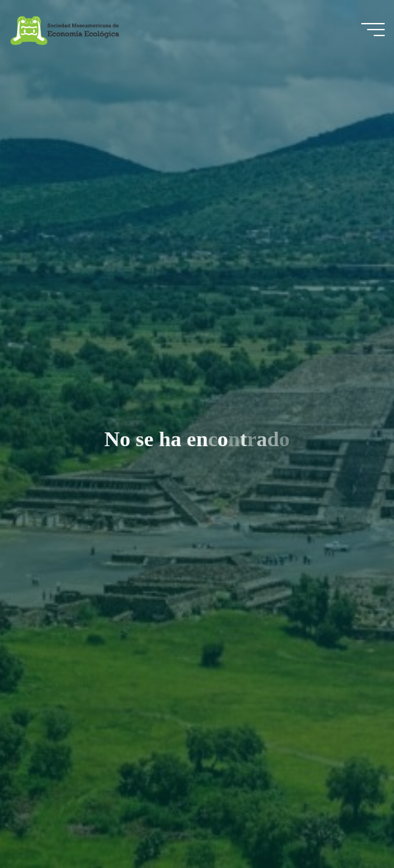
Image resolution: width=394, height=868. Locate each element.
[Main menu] (373, 30)
